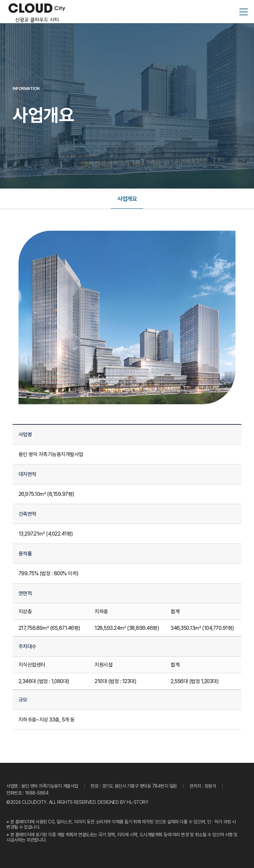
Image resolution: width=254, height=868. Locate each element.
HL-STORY (137, 802)
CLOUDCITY (34, 802)
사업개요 (127, 199)
